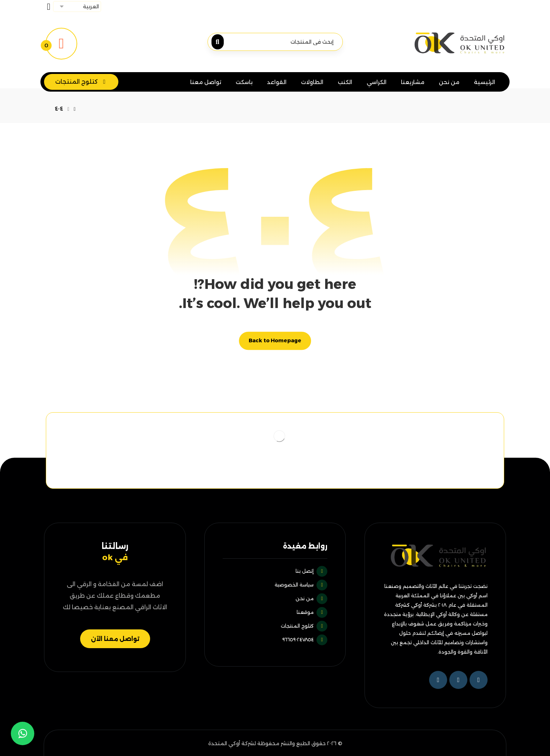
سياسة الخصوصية (301, 585)
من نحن (311, 598)
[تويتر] (458, 680)
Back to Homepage (275, 341)
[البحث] (219, 42)
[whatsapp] (23, 733)
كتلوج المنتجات (304, 626)
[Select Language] (77, 6)
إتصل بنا (311, 571)
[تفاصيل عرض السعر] (61, 43)
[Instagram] (438, 680)
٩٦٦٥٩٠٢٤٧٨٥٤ (305, 639)
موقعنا (312, 612)
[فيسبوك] (479, 680)
